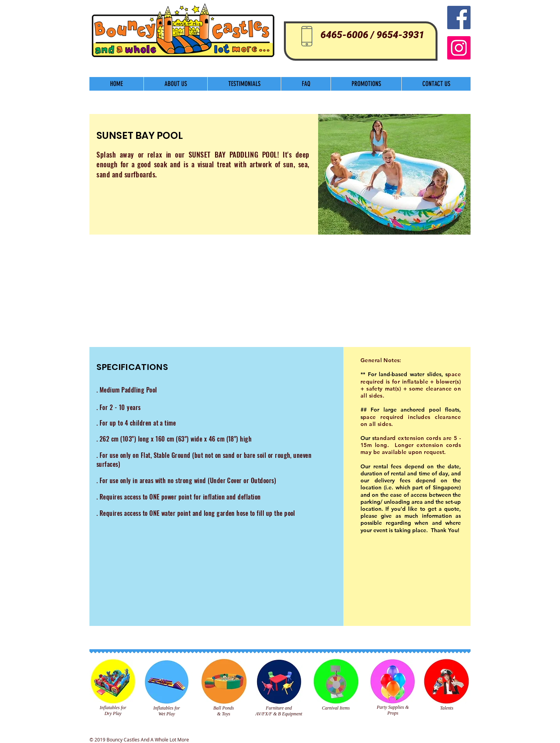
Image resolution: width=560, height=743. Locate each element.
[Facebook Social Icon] (459, 18)
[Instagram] (459, 48)
